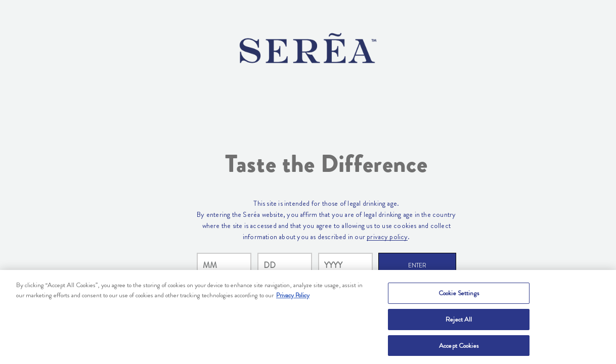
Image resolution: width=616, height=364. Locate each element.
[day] (285, 265)
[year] (345, 265)
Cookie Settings (459, 295)
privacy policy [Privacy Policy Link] (387, 237)
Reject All (459, 321)
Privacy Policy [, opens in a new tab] (293, 297)
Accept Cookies (459, 348)
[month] (224, 265)
